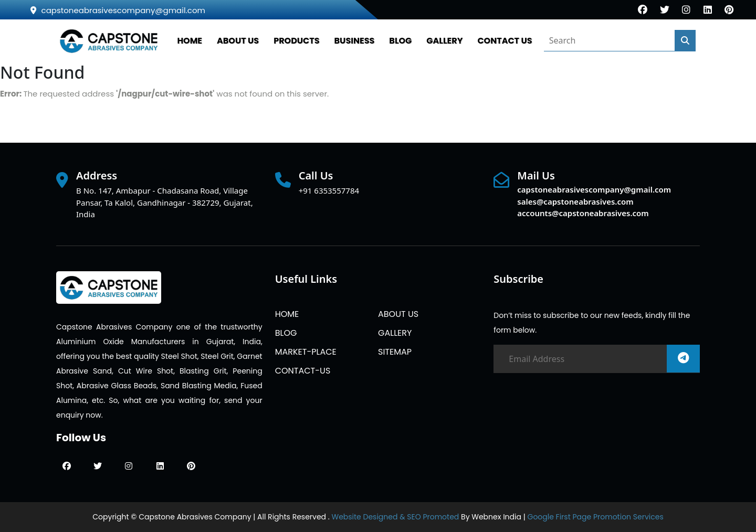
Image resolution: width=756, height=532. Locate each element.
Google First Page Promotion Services (595, 517)
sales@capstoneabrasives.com (575, 201)
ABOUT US (238, 41)
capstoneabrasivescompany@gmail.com (118, 10)
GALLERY (444, 41)
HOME (190, 41)
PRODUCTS (296, 41)
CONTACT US (505, 41)
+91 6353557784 (329, 190)
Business (355, 41)
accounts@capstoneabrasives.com (583, 213)
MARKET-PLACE (306, 352)
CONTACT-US (303, 371)
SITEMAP (395, 352)
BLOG (400, 41)
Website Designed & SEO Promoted (395, 517)
